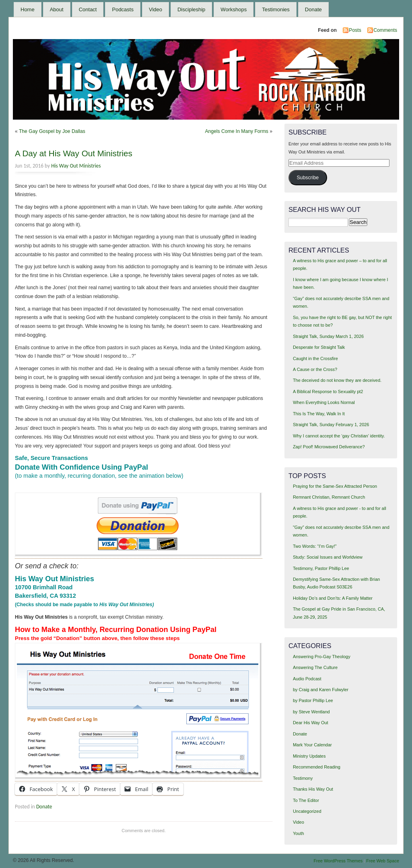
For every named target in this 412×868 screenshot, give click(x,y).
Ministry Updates (309, 756)
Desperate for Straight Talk (319, 347)
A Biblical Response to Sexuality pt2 (328, 392)
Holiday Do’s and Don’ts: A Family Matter (333, 598)
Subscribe (308, 178)
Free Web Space (383, 861)
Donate (313, 9)
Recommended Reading (317, 767)
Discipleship (191, 9)
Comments (385, 30)
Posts (355, 30)
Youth (299, 833)
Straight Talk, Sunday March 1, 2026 (328, 336)
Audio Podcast (307, 679)
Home (28, 9)
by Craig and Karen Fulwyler (321, 690)
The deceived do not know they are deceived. (337, 380)
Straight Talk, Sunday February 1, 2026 (331, 425)
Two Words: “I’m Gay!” (315, 546)
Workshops (234, 9)
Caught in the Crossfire (315, 358)
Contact (88, 9)
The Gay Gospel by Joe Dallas (52, 131)
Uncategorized (307, 811)
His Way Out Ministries (76, 166)
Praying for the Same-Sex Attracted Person (335, 486)
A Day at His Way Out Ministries (74, 153)
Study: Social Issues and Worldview (328, 557)
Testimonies (276, 9)
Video (156, 9)
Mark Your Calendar (312, 745)
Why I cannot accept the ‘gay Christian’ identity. (339, 436)
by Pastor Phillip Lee (313, 700)
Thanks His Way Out (313, 789)
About (57, 9)
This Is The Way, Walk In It (319, 414)
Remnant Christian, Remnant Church (329, 497)
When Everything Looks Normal (324, 402)
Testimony (303, 778)
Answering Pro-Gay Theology (322, 657)
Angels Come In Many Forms (236, 131)
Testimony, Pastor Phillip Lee (321, 568)
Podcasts (123, 9)
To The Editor (306, 800)
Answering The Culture (315, 667)
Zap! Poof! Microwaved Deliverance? (329, 447)
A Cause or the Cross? (315, 369)
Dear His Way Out (311, 723)
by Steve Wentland (311, 712)
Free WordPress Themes (338, 861)
